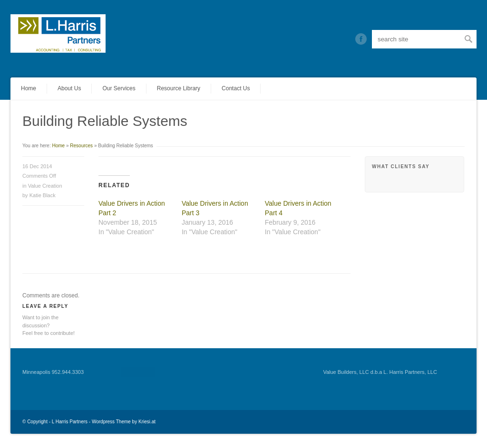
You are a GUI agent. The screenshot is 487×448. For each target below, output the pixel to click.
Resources (81, 146)
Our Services (119, 88)
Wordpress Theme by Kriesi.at (124, 422)
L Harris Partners (70, 422)
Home (29, 88)
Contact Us (236, 88)
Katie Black (43, 195)
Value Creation (45, 186)
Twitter (361, 39)
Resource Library (179, 88)
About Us (69, 88)
